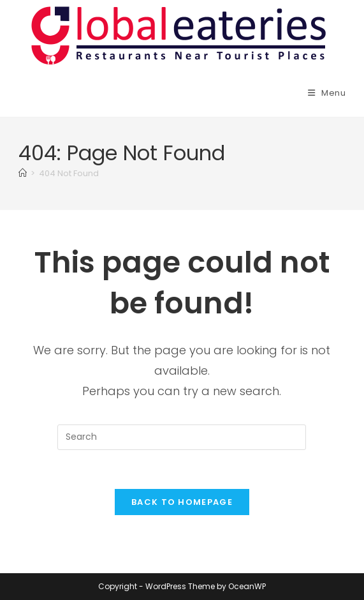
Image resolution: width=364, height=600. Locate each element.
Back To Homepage (182, 502)
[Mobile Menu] (327, 93)
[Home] (23, 173)
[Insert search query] (182, 437)
